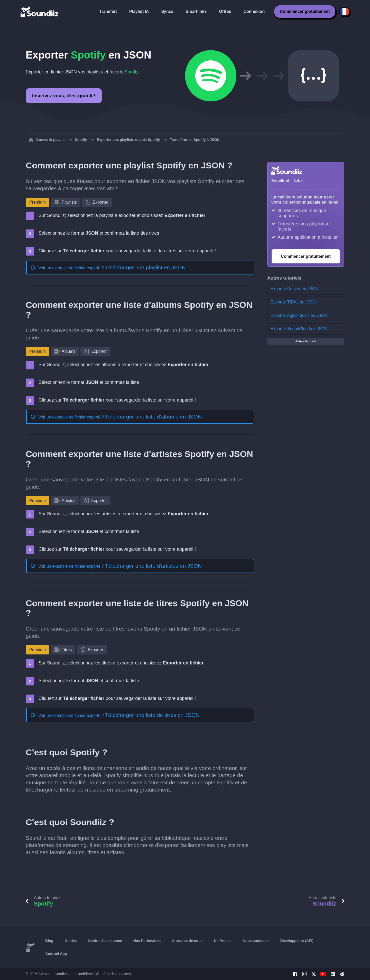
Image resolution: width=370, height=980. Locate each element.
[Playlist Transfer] (40, 12)
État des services (117, 974)
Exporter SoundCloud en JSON (299, 329)
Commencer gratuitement (305, 11)
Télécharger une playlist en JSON (145, 267)
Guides (71, 941)
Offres (225, 11)
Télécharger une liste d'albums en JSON (153, 417)
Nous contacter (256, 941)
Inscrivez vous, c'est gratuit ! (64, 96)
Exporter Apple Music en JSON (299, 315)
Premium (38, 202)
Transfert (108, 11)
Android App (56, 954)
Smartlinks (196, 11)
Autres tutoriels (306, 341)
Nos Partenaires (147, 941)
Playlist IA (139, 11)
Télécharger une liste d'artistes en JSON (153, 566)
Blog (49, 941)
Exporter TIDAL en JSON (294, 302)
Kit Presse (223, 941)
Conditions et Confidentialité (77, 974)
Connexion (254, 11)
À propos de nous (187, 941)
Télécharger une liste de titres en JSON (152, 715)
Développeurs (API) (297, 941)
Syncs (167, 11)
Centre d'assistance (105, 941)
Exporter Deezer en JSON (294, 289)
